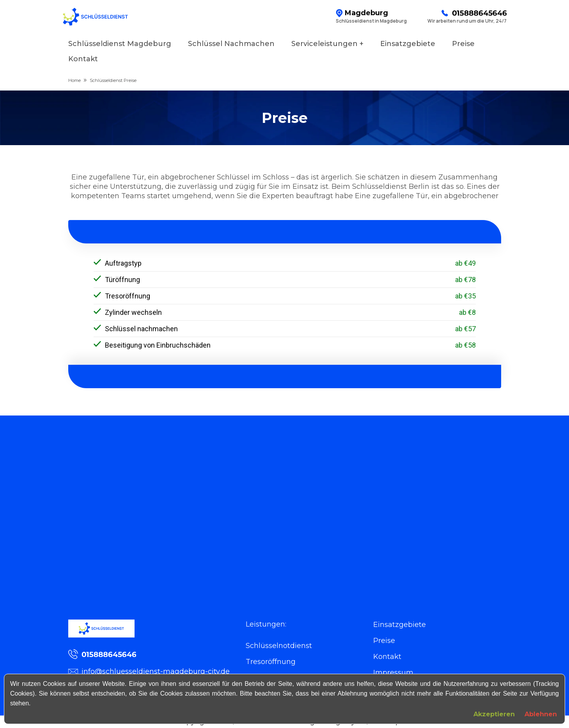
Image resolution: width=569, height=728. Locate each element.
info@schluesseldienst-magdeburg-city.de (149, 672)
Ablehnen (541, 714)
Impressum (393, 673)
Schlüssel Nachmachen (231, 44)
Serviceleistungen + (327, 44)
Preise (463, 44)
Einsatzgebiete (408, 44)
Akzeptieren (494, 714)
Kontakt (83, 59)
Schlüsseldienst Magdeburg (120, 44)
